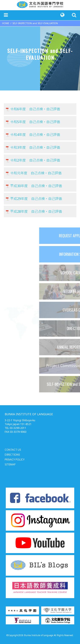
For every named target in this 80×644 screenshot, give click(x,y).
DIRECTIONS (12, 455)
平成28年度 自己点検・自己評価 (36, 211)
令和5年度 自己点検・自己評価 (35, 122)
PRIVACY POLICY (15, 460)
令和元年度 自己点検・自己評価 (36, 173)
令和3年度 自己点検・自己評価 (35, 147)
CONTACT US (13, 450)
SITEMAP (10, 464)
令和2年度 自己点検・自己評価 (35, 160)
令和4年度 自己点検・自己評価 (35, 135)
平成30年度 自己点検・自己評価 (36, 186)
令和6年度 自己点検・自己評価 (35, 109)
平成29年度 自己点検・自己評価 (36, 199)
